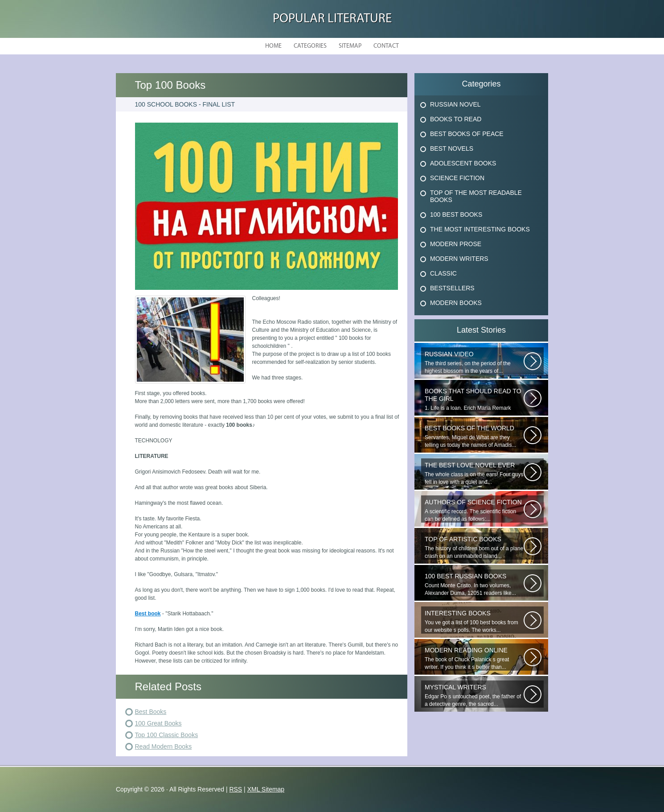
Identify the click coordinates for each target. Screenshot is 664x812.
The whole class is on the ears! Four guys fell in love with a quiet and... (474, 473)
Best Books (151, 712)
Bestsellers (452, 288)
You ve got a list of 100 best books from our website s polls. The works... (474, 621)
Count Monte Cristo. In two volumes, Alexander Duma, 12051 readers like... (474, 584)
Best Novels (452, 148)
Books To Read (456, 119)
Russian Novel (455, 104)
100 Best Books (456, 214)
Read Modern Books (164, 746)
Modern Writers (459, 259)
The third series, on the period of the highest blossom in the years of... (474, 362)
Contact (386, 46)
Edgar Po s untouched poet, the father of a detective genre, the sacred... (474, 695)
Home (273, 46)
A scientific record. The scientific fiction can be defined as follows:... (474, 510)
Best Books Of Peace (467, 134)
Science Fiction (457, 178)
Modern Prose (456, 244)
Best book (148, 614)
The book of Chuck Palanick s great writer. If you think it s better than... (474, 658)
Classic (443, 273)
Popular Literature (332, 19)
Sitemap (350, 46)
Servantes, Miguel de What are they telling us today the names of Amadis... (474, 436)
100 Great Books (158, 723)
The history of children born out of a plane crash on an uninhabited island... (474, 547)
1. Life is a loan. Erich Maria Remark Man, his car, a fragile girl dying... (474, 400)
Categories (310, 46)
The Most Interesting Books (480, 229)
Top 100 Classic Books (167, 735)
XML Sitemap (266, 789)
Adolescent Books (463, 163)
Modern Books (456, 303)
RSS (236, 789)
